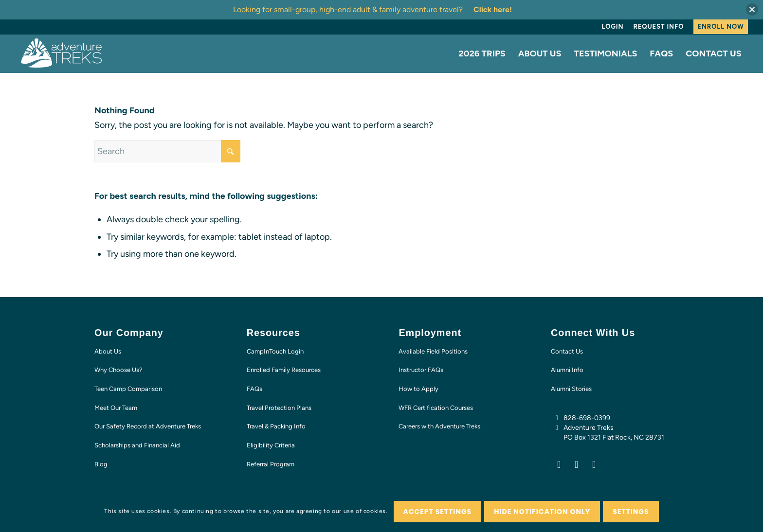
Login (613, 27)
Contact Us (567, 351)
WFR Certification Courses (436, 408)
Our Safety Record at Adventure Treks (148, 426)
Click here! (493, 9)
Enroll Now (720, 27)
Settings (631, 512)
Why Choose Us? (118, 370)
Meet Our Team (116, 408)
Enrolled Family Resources (284, 370)
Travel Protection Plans (279, 408)
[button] (752, 9)
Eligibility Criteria (271, 445)
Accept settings (438, 512)
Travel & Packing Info (276, 426)
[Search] (167, 151)
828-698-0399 (587, 418)
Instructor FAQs (421, 370)
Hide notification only (542, 512)
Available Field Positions (433, 351)
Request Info (658, 27)
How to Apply (418, 389)
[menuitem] (613, 27)
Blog (101, 464)
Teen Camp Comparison (128, 389)
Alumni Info (567, 370)
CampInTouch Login (275, 351)
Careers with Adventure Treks (439, 426)
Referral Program (271, 464)
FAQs (254, 389)
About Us (108, 351)
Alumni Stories (571, 389)
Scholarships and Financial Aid (137, 445)
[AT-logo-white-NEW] (62, 53)
